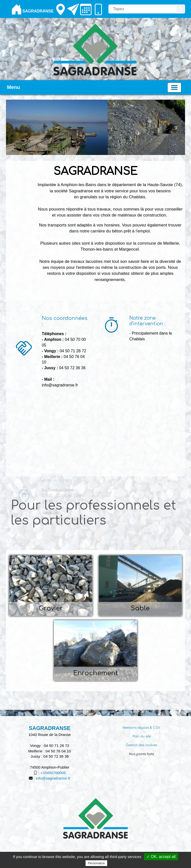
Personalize (96, 863)
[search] (142, 9)
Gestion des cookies (141, 745)
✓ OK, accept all (161, 857)
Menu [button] (13, 87)
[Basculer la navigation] (174, 87)
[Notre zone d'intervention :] (111, 326)
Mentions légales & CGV (141, 728)
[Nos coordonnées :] (24, 431)
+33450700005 (53, 773)
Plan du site (141, 736)
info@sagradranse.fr (53, 778)
